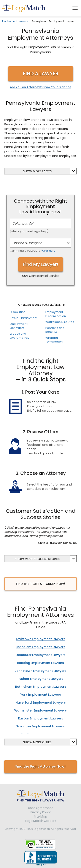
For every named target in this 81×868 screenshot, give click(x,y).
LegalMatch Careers (41, 821)
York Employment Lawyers (40, 695)
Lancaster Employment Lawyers (40, 655)
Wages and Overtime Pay (19, 336)
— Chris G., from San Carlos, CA (56, 543)
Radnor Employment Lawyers (40, 679)
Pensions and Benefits (55, 330)
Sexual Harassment (24, 318)
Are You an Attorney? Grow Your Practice (41, 87)
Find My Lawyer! (41, 264)
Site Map (41, 816)
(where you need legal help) (29, 231)
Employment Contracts (19, 326)
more (37, 171)
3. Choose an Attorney (41, 473)
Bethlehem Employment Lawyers (41, 687)
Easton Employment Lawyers (41, 718)
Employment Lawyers (15, 21)
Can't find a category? (33, 251)
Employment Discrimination (56, 314)
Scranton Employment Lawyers (40, 726)
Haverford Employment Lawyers (41, 703)
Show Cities (37, 742)
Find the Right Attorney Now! (40, 766)
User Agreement (40, 808)
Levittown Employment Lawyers (41, 639)
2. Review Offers (40, 432)
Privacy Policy (41, 812)
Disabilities (17, 312)
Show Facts (37, 171)
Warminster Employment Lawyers (40, 710)
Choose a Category (27, 243)
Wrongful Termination (54, 340)
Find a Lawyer (41, 74)
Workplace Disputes (60, 322)
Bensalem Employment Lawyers (40, 647)
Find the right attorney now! (40, 584)
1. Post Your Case (41, 392)
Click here (49, 251)
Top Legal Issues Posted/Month (41, 305)
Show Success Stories (37, 559)
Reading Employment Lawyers (40, 663)
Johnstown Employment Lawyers (40, 671)
